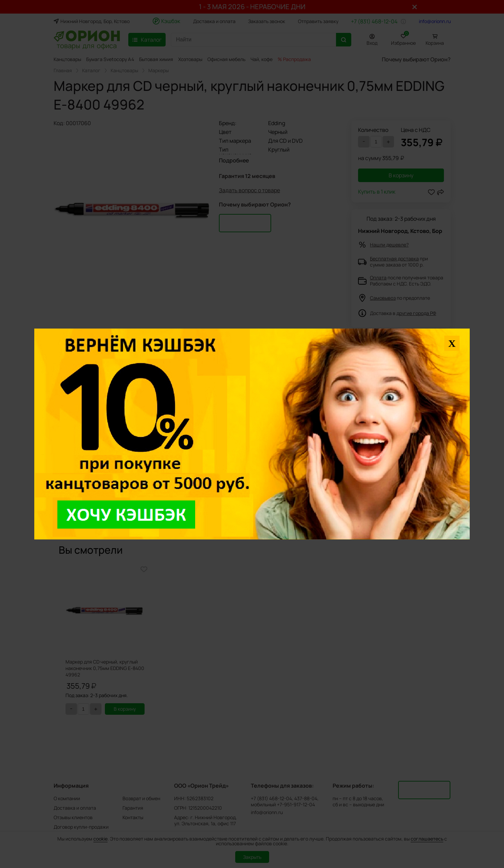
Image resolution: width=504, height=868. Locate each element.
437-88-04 (306, 798)
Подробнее (234, 160)
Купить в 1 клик (377, 192)
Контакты (133, 817)
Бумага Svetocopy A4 (110, 59)
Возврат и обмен (141, 798)
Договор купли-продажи (81, 827)
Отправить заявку (318, 21)
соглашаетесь (427, 839)
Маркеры (158, 71)
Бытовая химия (156, 59)
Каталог (91, 71)
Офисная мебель (226, 59)
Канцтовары (67, 59)
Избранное (403, 38)
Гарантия (133, 808)
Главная (63, 71)
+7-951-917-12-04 (296, 805)
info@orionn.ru (435, 21)
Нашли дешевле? (389, 245)
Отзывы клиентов (73, 817)
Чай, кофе (262, 59)
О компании (67, 798)
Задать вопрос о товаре (249, 192)
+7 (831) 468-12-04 (374, 21)
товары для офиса (87, 45)
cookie (100, 839)
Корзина (435, 43)
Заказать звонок (267, 21)
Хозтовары (190, 59)
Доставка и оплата (214, 21)
